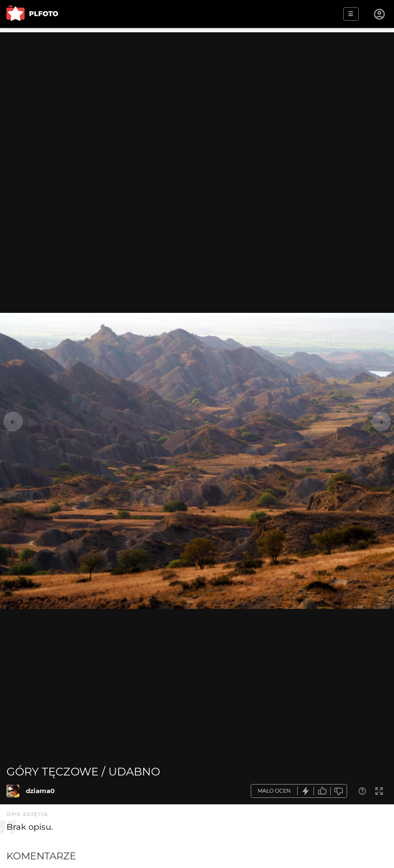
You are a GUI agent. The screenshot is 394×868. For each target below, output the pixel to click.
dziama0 (40, 791)
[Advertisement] (197, 93)
